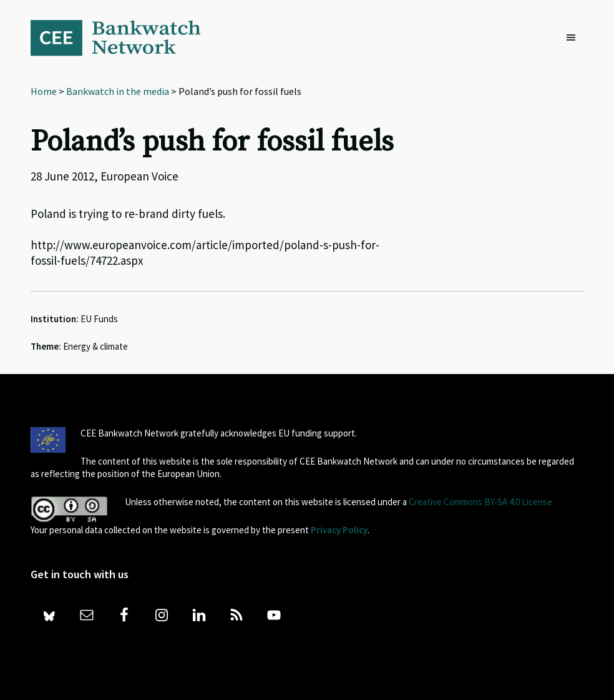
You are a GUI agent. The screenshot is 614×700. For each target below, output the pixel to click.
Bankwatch (124, 37)
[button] (574, 38)
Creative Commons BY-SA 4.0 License (480, 502)
